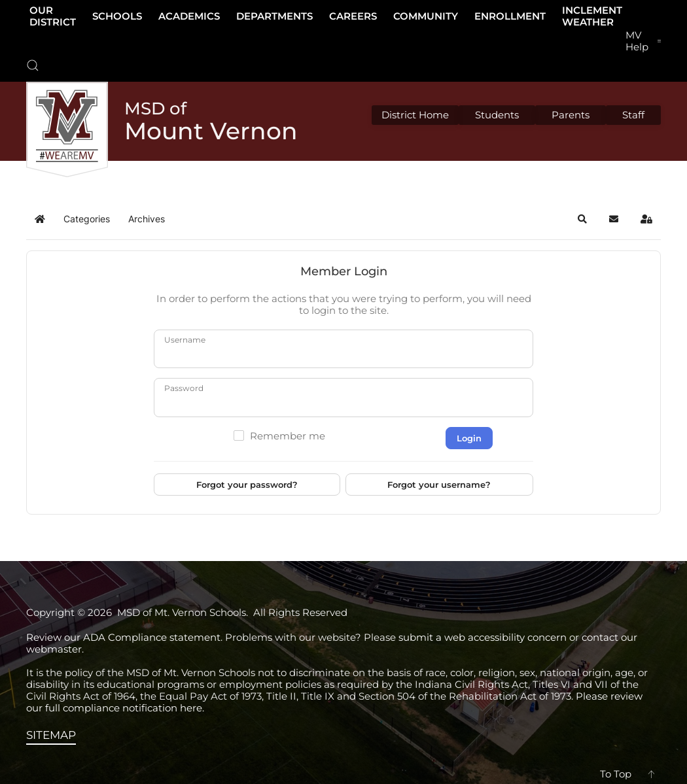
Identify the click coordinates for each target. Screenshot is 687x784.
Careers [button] (353, 16)
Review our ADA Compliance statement (123, 637)
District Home (415, 115)
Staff (633, 115)
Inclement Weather (592, 16)
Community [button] (426, 16)
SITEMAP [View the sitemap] (51, 735)
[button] (33, 65)
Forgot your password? (247, 485)
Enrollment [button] (510, 16)
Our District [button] (53, 16)
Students (497, 115)
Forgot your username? (439, 485)
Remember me (288, 436)
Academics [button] (189, 16)
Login (469, 438)
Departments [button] (274, 16)
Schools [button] (117, 16)
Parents (571, 115)
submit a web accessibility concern (483, 637)
